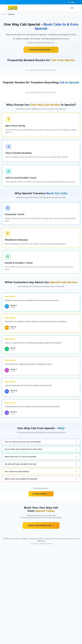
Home (4, 14)
